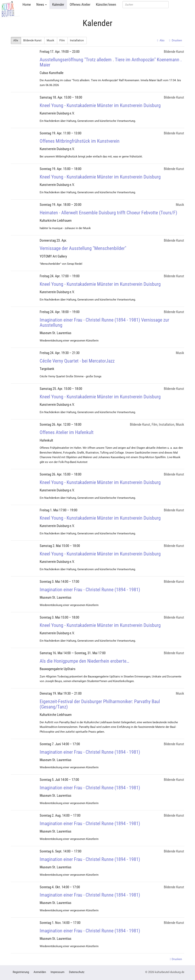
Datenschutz (77, 972)
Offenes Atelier (80, 5)
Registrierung (21, 972)
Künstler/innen (106, 5)
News (42, 5)
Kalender (58, 5)
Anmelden (40, 972)
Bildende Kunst (33, 40)
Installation (77, 40)
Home (27, 5)
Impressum (57, 972)
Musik (51, 40)
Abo (161, 40)
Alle (16, 40)
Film (62, 40)
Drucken (175, 40)
